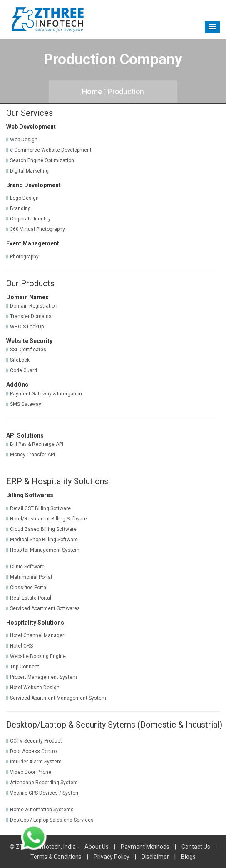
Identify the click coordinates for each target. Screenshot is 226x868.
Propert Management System (42, 677)
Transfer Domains (29, 316)
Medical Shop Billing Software (42, 540)
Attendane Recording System (42, 783)
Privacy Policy (112, 857)
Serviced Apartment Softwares (43, 608)
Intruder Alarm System (34, 762)
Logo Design (22, 198)
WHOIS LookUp (25, 327)
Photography (22, 257)
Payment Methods (145, 847)
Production (126, 91)
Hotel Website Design (33, 688)
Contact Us (196, 847)
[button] (212, 27)
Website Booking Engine (36, 656)
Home (94, 91)
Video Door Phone (29, 772)
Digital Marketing (27, 171)
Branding (19, 208)
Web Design (22, 140)
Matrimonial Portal (29, 577)
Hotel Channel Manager (35, 635)
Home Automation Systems (40, 810)
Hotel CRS (20, 646)
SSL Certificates (26, 350)
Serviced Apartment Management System (56, 698)
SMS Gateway (24, 404)
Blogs (188, 857)
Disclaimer (155, 857)
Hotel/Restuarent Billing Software (47, 519)
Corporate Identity (29, 219)
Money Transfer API (31, 455)
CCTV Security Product (34, 741)
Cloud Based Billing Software (41, 529)
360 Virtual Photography (36, 229)
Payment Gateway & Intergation (44, 394)
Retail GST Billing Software (38, 508)
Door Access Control (32, 751)
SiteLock (18, 360)
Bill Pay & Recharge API (35, 444)
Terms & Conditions (56, 857)
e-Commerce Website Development (49, 150)
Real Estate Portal (29, 598)
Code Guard (22, 370)
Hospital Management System (43, 550)
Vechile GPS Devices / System (43, 793)
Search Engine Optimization (40, 160)
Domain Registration (32, 306)
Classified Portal (27, 588)
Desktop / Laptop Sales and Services (50, 820)
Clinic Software (25, 567)
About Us (97, 847)
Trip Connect (23, 667)
